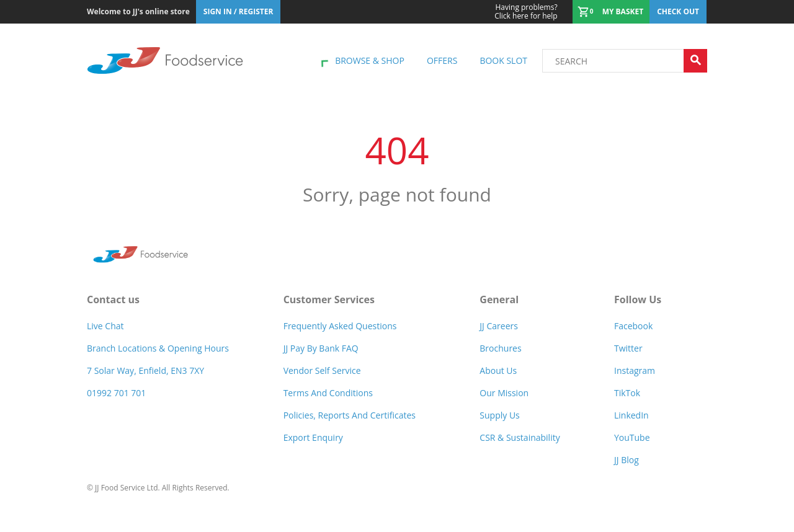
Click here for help (526, 12)
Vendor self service (322, 370)
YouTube (632, 437)
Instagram (635, 370)
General (499, 299)
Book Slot (503, 60)
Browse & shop (370, 60)
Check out (678, 11)
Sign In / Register (239, 11)
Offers (442, 60)
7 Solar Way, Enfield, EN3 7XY (145, 370)
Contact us (113, 299)
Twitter (628, 348)
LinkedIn (631, 415)
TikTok (627, 393)
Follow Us (638, 299)
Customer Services (329, 299)
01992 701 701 (116, 393)
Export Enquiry (313, 437)
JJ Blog (627, 460)
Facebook (633, 326)
